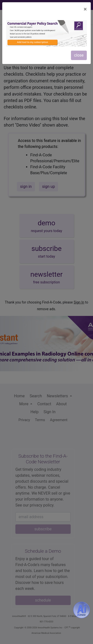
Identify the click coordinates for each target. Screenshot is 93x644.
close (79, 55)
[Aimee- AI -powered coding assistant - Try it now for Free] (82, 610)
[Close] (85, 9)
